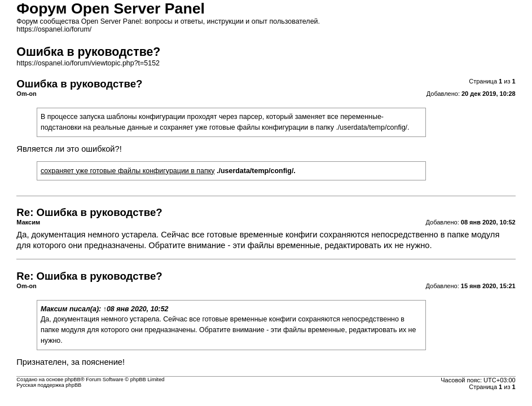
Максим (54, 309)
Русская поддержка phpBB (49, 385)
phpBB (73, 379)
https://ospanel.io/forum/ (54, 29)
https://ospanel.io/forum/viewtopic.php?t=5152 (88, 63)
